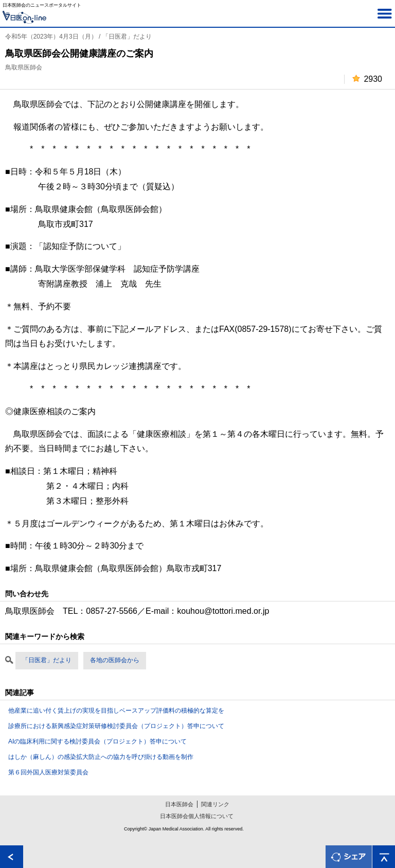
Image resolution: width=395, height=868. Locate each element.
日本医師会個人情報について (197, 816)
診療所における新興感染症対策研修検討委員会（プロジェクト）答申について (116, 726)
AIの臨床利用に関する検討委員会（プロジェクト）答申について (97, 741)
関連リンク (215, 804)
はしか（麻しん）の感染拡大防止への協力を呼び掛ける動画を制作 (101, 757)
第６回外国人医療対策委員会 (48, 772)
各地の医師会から (115, 660)
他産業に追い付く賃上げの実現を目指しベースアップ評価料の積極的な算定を (116, 711)
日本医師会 (179, 804)
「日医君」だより (47, 660)
